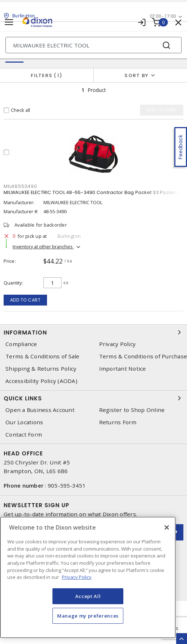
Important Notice (123, 369)
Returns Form (118, 422)
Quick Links (93, 398)
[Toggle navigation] (9, 22)
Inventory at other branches (43, 247)
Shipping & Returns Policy (41, 369)
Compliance (21, 344)
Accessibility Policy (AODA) (41, 381)
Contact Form (24, 435)
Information (93, 332)
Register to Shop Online (132, 410)
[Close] (167, 527)
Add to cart (25, 300)
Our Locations (24, 422)
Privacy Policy (118, 344)
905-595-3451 (67, 485)
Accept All (88, 596)
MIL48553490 (20, 186)
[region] (88, 577)
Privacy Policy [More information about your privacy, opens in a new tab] (77, 577)
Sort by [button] (136, 75)
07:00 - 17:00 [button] (163, 16)
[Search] (93, 45)
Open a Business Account (40, 410)
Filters (46, 75)
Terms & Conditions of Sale (42, 356)
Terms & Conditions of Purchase (143, 356)
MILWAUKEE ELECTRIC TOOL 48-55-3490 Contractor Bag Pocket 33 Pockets (91, 192)
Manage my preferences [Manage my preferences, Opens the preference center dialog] (88, 616)
